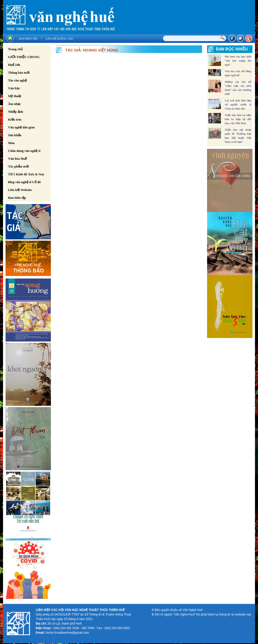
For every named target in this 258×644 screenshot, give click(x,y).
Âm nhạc (14, 104)
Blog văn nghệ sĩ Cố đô (24, 182)
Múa (11, 143)
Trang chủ (15, 49)
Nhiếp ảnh (15, 112)
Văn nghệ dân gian (21, 127)
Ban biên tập (28, 39)
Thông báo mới (19, 73)
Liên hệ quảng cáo (59, 39)
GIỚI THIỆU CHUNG (24, 57)
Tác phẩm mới (18, 166)
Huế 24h (14, 65)
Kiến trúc (15, 119)
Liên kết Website (20, 190)
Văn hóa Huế (17, 159)
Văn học (14, 88)
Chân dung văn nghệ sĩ (24, 151)
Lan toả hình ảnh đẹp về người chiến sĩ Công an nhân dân (238, 104)
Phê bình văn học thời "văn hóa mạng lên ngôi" (238, 61)
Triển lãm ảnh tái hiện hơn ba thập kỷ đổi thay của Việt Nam (238, 119)
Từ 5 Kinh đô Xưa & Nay (26, 174)
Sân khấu (15, 135)
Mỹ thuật (15, 96)
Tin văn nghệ (17, 80)
